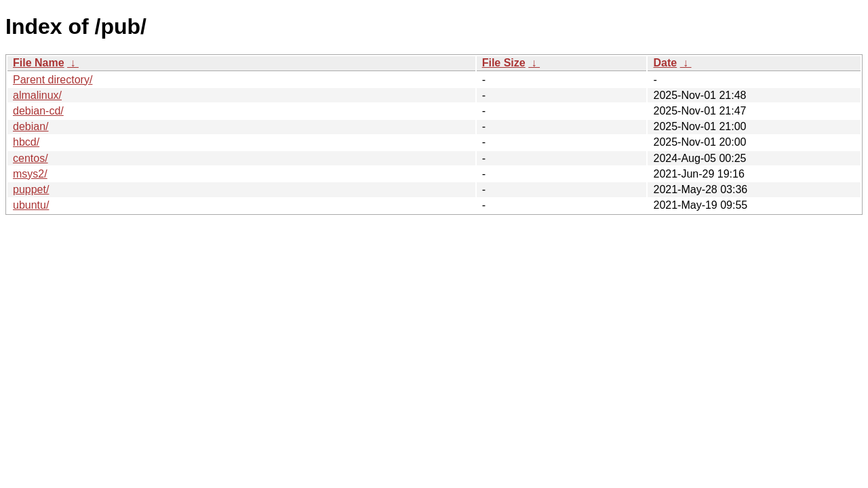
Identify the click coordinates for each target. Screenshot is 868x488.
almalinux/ (37, 95)
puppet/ (31, 189)
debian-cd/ (38, 111)
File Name (39, 63)
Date (665, 63)
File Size (504, 63)
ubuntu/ (31, 205)
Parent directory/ (53, 80)
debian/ (31, 126)
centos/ (31, 158)
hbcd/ (26, 142)
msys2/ (30, 174)
